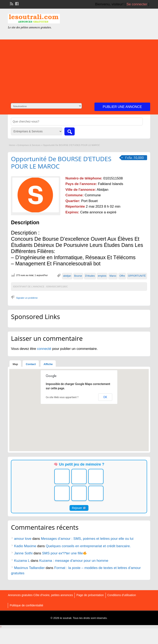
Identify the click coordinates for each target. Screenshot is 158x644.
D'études (90, 276)
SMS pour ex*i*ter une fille (64, 553)
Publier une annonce (122, 107)
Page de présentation (90, 595)
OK (105, 397)
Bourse (78, 276)
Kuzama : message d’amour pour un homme (74, 561)
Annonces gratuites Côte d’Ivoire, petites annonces (40, 595)
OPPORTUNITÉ (137, 276)
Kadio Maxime (25, 546)
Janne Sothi (23, 553)
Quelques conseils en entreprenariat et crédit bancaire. (88, 546)
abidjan (67, 276)
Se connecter (137, 4)
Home (12, 145)
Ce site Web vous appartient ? (62, 397)
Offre (122, 276)
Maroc (113, 276)
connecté (45, 349)
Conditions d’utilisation (122, 595)
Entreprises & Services (29, 145)
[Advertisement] (79, 68)
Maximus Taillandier (29, 568)
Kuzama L (22, 561)
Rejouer (79, 508)
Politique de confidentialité (26, 605)
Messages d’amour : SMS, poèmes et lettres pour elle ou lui (87, 539)
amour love (23, 539)
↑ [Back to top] (1, 627)
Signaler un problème (27, 298)
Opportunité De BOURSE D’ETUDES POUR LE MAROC (61, 162)
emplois (102, 276)
